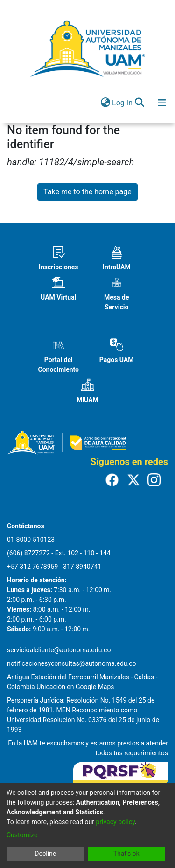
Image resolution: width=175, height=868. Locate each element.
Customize (22, 835)
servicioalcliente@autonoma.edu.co (59, 650)
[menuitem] (105, 103)
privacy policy (115, 822)
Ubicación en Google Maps (75, 687)
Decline (45, 854)
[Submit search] (139, 103)
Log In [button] (123, 103)
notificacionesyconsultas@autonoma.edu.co (72, 663)
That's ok (126, 854)
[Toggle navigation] (162, 103)
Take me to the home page (87, 192)
